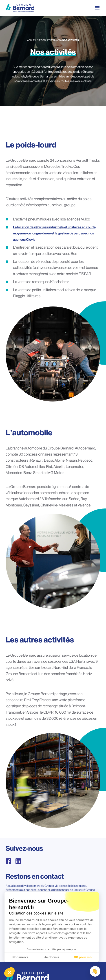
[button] (9, 972)
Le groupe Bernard (49, 40)
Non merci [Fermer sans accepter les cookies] (20, 957)
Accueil (32, 40)
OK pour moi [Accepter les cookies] (83, 957)
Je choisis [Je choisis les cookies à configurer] (52, 957)
